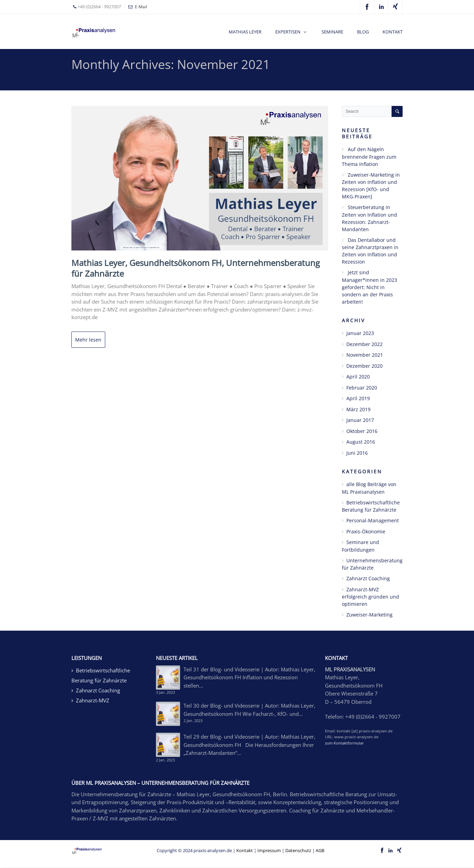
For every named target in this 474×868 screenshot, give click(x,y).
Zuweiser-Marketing (369, 615)
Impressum (269, 850)
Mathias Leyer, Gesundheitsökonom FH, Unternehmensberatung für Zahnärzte (196, 268)
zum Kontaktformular (344, 743)
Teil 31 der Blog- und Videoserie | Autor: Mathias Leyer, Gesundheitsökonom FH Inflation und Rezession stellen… (249, 677)
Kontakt (245, 850)
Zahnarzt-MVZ (93, 700)
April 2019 (358, 398)
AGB (320, 850)
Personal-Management (373, 520)
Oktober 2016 (362, 431)
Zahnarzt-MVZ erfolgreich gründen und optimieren (371, 597)
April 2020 (358, 377)
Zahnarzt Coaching (368, 578)
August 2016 (361, 442)
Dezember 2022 (364, 344)
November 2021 (365, 355)
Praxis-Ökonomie (366, 531)
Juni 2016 (357, 453)
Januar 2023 (360, 333)
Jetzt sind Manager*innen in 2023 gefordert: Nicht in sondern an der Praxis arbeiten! (369, 287)
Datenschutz (298, 850)
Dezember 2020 (364, 366)
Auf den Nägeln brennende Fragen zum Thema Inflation (369, 157)
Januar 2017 (360, 420)
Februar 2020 (362, 388)
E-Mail (141, 7)
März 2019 (358, 409)
